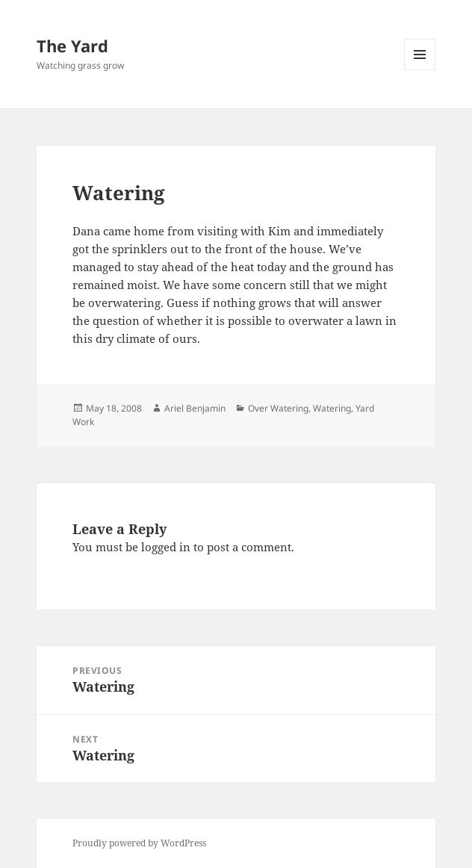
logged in (166, 547)
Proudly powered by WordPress (139, 843)
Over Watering (278, 408)
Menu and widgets (420, 70)
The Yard (72, 46)
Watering (332, 408)
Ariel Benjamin (195, 408)
